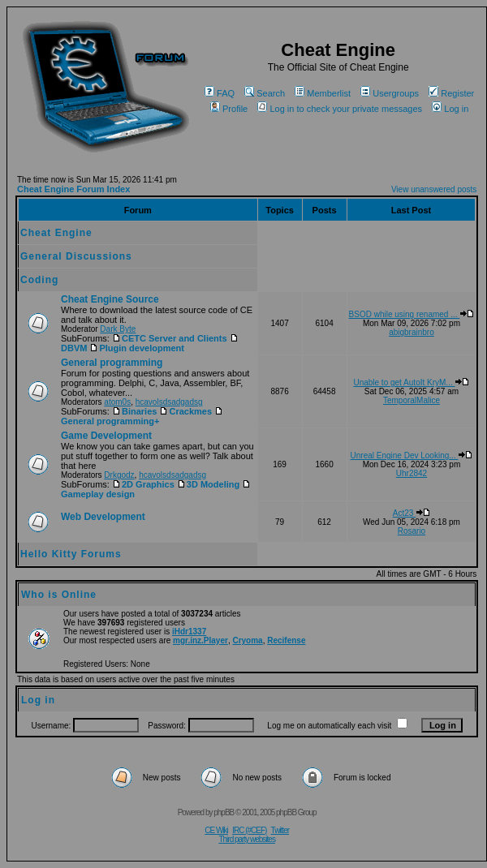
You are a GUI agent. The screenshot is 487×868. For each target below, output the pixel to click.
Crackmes (185, 411)
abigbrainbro (412, 332)
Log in (450, 109)
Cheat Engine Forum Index (73, 189)
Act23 (412, 513)
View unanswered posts (434, 189)
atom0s (117, 402)
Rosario (412, 531)
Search (265, 93)
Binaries (134, 411)
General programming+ (142, 417)
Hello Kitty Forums (71, 554)
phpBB (224, 812)
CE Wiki (216, 830)
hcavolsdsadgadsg (169, 402)
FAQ (220, 93)
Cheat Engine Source (110, 299)
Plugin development (137, 348)
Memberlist (323, 93)
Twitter (280, 830)
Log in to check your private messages (340, 109)
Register (451, 93)
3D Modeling (208, 484)
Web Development (103, 517)
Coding (39, 280)
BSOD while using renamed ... (412, 314)
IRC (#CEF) (249, 830)
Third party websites (246, 839)
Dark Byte (118, 329)
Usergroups (390, 93)
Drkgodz (119, 475)
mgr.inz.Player (200, 640)
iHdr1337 (189, 632)
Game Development (106, 436)
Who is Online (59, 595)
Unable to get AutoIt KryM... (411, 382)
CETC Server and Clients (170, 338)
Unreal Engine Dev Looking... (412, 455)
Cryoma (247, 640)
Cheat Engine (56, 233)
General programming (112, 363)
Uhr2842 (412, 473)
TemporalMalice (412, 400)
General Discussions (76, 256)
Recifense (286, 640)
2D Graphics (143, 484)
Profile (229, 109)
